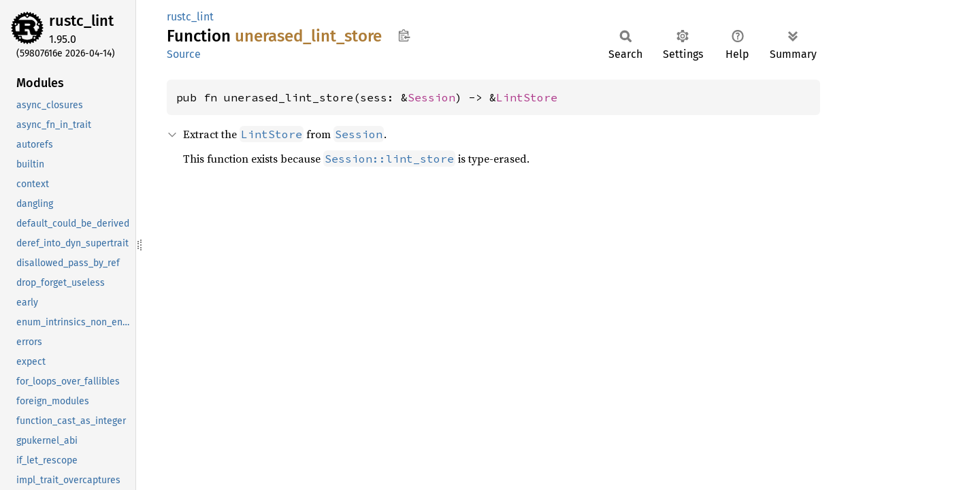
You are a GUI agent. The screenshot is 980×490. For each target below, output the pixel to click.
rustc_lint (81, 21)
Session (431, 97)
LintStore (527, 97)
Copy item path (404, 35)
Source (184, 54)
